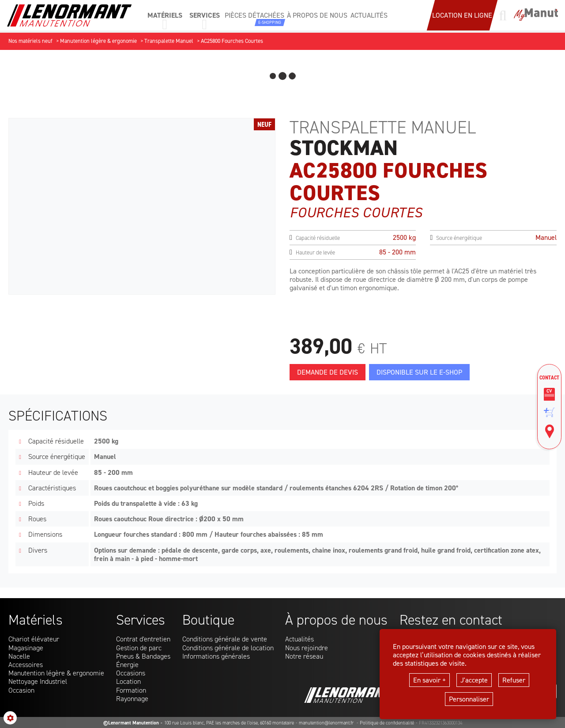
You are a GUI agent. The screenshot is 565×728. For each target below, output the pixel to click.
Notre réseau (304, 656)
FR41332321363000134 (441, 723)
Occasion (21, 690)
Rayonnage (132, 699)
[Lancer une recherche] (503, 15)
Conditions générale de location (228, 648)
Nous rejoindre (307, 648)
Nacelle (19, 656)
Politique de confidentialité (387, 723)
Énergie (127, 665)
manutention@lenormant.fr (327, 723)
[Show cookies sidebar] (10, 718)
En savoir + (429, 680)
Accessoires (26, 665)
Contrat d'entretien (143, 639)
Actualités (299, 639)
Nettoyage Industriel (38, 681)
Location (128, 681)
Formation (131, 690)
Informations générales (216, 656)
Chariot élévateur (34, 639)
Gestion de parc (139, 648)
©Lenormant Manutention (131, 723)
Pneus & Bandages (143, 656)
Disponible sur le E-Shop (419, 372)
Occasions (131, 673)
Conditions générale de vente (225, 639)
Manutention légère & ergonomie (56, 673)
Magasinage (26, 648)
